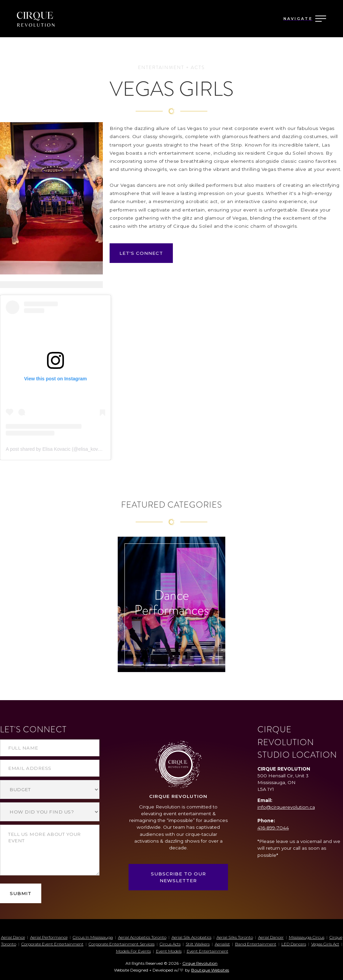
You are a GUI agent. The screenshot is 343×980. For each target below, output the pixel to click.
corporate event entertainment (52, 944)
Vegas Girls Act (325, 944)
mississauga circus (307, 937)
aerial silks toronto (235, 937)
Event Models (169, 951)
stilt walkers (198, 944)
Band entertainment (256, 944)
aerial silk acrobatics (191, 937)
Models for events (133, 951)
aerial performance (49, 937)
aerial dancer (271, 937)
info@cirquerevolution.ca (286, 807)
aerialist (222, 944)
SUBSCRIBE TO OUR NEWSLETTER (178, 877)
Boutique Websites (210, 970)
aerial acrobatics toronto (142, 937)
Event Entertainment (208, 951)
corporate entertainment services (122, 944)
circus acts (170, 944)
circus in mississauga (93, 937)
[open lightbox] (51, 198)
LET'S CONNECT (141, 253)
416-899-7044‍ (273, 828)
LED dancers (294, 944)
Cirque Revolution (200, 963)
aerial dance (13, 937)
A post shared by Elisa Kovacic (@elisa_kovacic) (57, 449)
